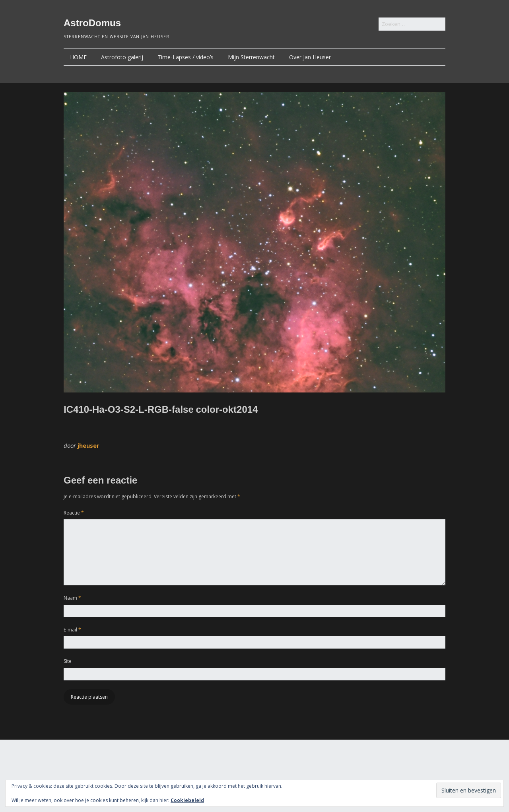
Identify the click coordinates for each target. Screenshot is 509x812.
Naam (72, 598)
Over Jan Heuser (310, 57)
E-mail (72, 630)
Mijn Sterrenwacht (251, 57)
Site (68, 661)
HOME (78, 57)
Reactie (74, 513)
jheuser (88, 445)
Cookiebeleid (187, 800)
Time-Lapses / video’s (186, 57)
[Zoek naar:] (412, 24)
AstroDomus (92, 23)
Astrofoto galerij (122, 57)
